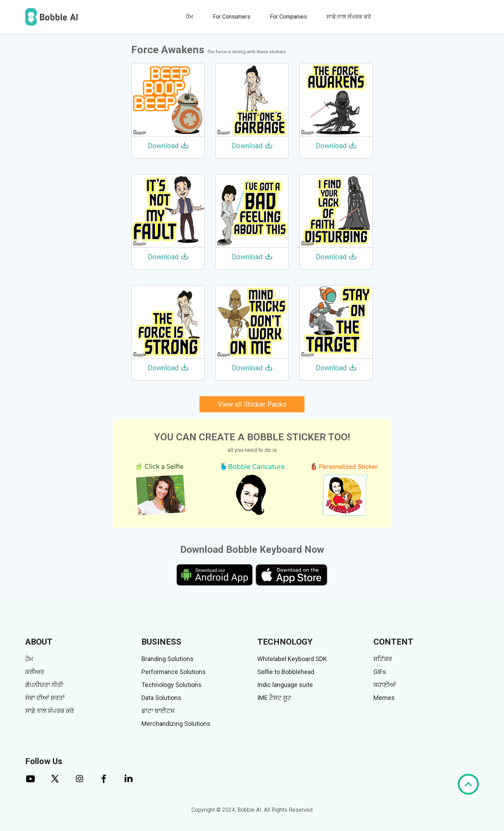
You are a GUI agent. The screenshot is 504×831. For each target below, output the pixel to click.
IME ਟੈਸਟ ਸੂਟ (274, 698)
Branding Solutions (167, 659)
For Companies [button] (288, 17)
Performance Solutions (174, 672)
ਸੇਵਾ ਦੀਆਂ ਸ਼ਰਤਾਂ (45, 698)
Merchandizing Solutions (176, 724)
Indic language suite (285, 685)
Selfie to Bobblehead (286, 672)
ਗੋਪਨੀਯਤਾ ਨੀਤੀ (44, 685)
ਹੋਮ (190, 17)
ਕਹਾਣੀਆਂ (385, 685)
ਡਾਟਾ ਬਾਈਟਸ (158, 711)
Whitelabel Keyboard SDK (292, 659)
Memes (384, 698)
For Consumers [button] (232, 17)
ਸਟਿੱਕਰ (383, 659)
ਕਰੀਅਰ (35, 672)
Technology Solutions (171, 685)
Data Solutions (161, 698)
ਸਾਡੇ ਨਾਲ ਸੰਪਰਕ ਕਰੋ (349, 17)
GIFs (380, 672)
